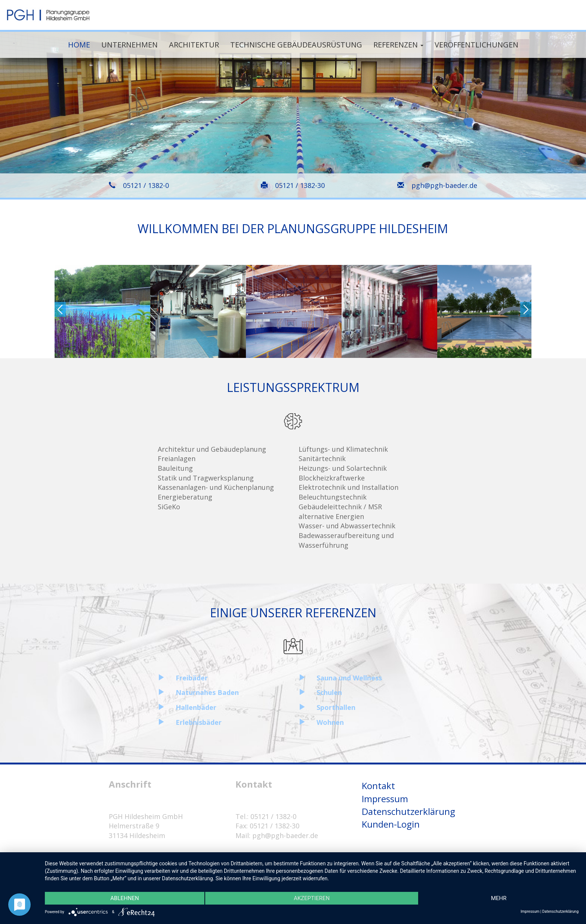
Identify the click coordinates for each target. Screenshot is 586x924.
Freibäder (192, 678)
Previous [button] (60, 309)
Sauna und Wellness (349, 678)
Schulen (329, 692)
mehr (499, 898)
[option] (102, 312)
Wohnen (330, 722)
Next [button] (526, 309)
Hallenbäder (196, 707)
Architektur (194, 45)
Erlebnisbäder (199, 722)
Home (79, 45)
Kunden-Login (391, 824)
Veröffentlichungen (476, 45)
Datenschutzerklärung (408, 811)
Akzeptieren (312, 898)
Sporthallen (336, 707)
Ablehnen (124, 898)
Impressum (385, 799)
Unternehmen (129, 45)
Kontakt (378, 786)
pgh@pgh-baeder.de (444, 185)
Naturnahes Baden (207, 692)
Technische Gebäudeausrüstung (296, 45)
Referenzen (398, 45)
